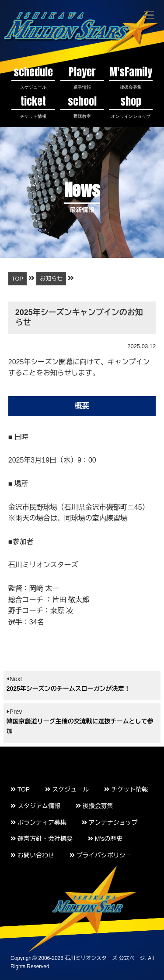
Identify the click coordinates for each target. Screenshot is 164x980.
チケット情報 (126, 789)
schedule (33, 77)
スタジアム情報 (35, 806)
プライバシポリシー (101, 855)
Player (82, 77)
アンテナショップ (110, 822)
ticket (33, 106)
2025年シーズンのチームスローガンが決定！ (68, 689)
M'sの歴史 (105, 839)
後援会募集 (94, 806)
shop (131, 106)
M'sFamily (131, 77)
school (82, 106)
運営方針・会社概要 (42, 839)
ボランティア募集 (38, 822)
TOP (20, 789)
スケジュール (67, 789)
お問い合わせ (32, 855)
